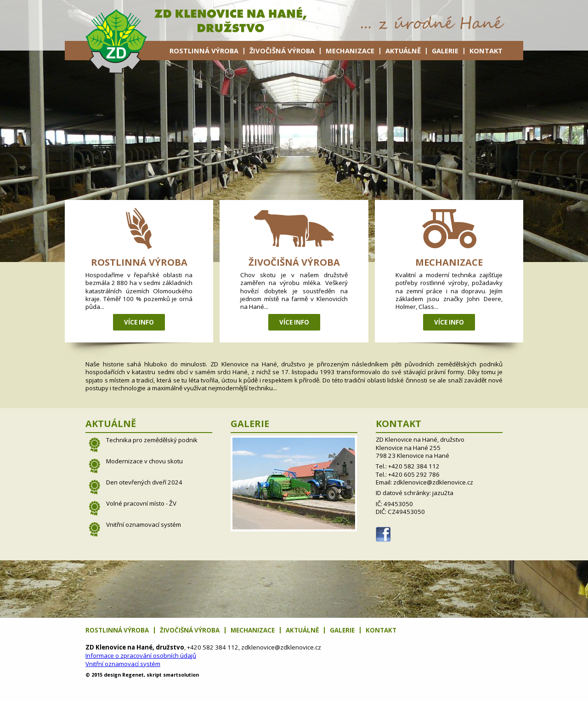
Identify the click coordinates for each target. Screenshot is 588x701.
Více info (139, 322)
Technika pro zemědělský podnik (152, 440)
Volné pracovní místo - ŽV (141, 503)
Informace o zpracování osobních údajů (141, 655)
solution (181, 675)
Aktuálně (403, 51)
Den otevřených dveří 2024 (144, 482)
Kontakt (486, 51)
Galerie (445, 51)
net (133, 675)
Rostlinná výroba (204, 51)
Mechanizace (350, 51)
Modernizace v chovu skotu (144, 461)
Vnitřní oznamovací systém (144, 524)
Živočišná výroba (282, 51)
